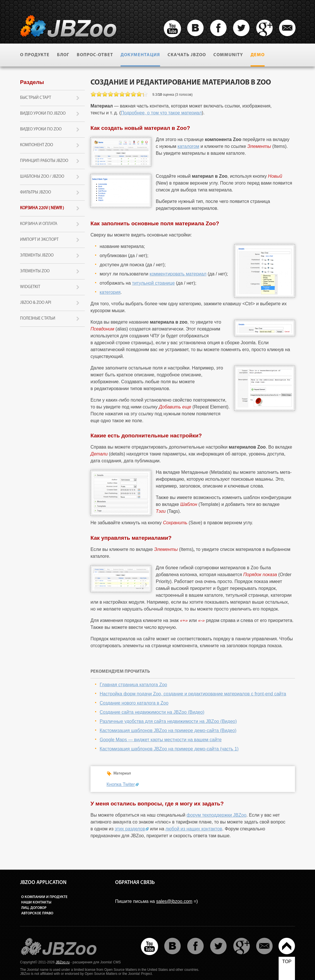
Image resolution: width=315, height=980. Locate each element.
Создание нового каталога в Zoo (134, 703)
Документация (140, 55)
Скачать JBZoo (187, 55)
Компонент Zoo (37, 145)
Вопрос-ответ (95, 55)
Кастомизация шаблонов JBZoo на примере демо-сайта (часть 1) (169, 749)
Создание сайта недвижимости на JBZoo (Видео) (152, 712)
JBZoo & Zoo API (36, 303)
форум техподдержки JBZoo (217, 815)
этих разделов (130, 829)
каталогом (188, 146)
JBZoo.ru (63, 962)
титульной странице (153, 283)
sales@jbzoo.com (174, 901)
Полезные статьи (38, 319)
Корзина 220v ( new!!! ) (42, 208)
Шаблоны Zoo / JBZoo (42, 177)
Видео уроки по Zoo (41, 129)
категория (110, 292)
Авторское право (37, 913)
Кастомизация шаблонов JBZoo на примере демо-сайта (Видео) (168, 730)
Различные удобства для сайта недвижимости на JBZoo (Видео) (168, 721)
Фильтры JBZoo (36, 192)
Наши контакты (36, 902)
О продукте (35, 55)
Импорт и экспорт (39, 240)
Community (228, 55)
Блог (63, 55)
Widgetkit (30, 287)
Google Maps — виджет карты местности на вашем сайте (161, 740)
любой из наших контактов (194, 829)
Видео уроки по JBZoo (43, 114)
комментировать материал (178, 274)
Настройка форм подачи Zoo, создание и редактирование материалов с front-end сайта (193, 694)
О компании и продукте (44, 897)
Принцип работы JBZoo (44, 161)
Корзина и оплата (39, 224)
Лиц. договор (34, 908)
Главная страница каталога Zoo (133, 685)
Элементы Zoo (35, 271)
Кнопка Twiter (121, 784)
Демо (258, 55)
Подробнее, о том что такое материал (161, 113)
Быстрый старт (36, 98)
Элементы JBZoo (37, 256)
